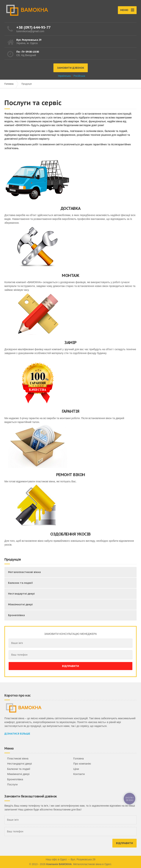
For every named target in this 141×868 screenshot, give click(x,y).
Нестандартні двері (21, 594)
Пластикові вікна (18, 758)
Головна (9, 84)
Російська (79, 76)
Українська (64, 76)
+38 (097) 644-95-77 (34, 27)
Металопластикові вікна (24, 572)
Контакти (79, 774)
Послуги (12, 784)
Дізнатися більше (17, 734)
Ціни (76, 769)
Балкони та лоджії (20, 583)
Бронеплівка (16, 615)
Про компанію (82, 764)
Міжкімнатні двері (20, 604)
